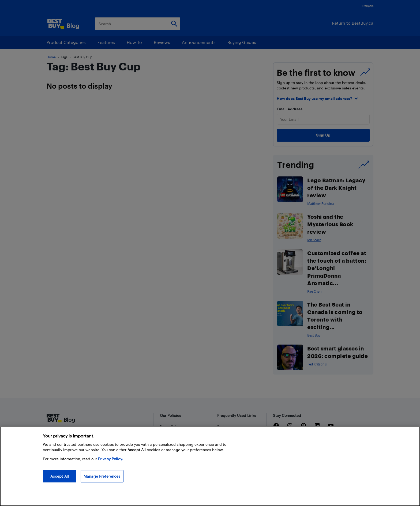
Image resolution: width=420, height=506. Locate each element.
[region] (210, 466)
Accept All (60, 476)
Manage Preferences (102, 476)
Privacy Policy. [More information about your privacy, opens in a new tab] (110, 459)
